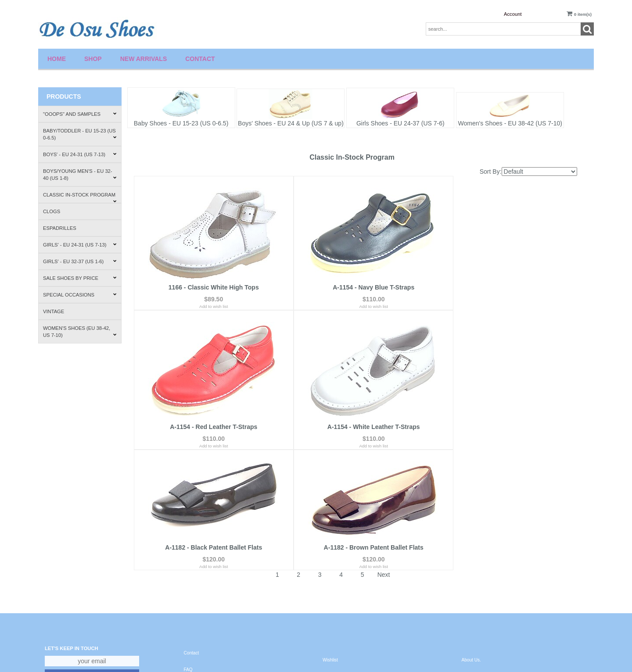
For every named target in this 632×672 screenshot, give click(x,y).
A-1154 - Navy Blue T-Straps (355, 290)
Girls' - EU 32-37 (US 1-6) (80, 261)
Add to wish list (207, 309)
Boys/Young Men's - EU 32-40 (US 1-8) (80, 175)
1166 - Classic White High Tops (208, 290)
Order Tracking (337, 574)
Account (513, 14)
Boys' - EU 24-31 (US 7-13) (80, 154)
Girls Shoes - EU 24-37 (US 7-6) (400, 123)
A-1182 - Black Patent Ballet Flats (355, 429)
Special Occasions (80, 295)
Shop (93, 59)
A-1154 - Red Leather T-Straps (503, 290)
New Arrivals (144, 59)
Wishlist (330, 542)
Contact (200, 59)
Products (64, 97)
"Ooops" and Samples (80, 114)
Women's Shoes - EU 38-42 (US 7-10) (510, 123)
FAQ (188, 551)
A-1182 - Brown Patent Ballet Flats (503, 429)
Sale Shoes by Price (80, 278)
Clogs (52, 211)
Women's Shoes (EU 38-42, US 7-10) (80, 332)
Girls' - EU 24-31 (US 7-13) (80, 245)
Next (384, 456)
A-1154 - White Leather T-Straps (207, 429)
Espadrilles (60, 228)
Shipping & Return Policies (488, 558)
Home (57, 59)
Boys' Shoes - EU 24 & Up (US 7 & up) (291, 123)
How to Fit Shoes (479, 574)
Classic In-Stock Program (80, 198)
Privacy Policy (198, 567)
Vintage (54, 311)
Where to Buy (475, 591)
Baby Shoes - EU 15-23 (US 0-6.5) (181, 123)
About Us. (471, 542)
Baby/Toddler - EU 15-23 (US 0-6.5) (80, 134)
